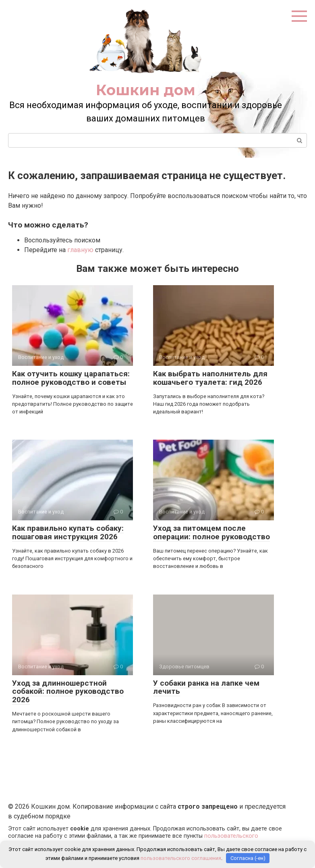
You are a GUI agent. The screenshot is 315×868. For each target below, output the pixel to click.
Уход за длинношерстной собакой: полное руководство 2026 (68, 692)
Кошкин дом (146, 90)
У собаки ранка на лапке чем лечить (206, 687)
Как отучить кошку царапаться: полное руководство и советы (71, 378)
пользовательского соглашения (181, 858)
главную (80, 250)
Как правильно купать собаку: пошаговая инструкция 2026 (68, 532)
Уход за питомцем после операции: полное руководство (211, 532)
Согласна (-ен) (248, 858)
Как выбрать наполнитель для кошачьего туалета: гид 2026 (210, 378)
